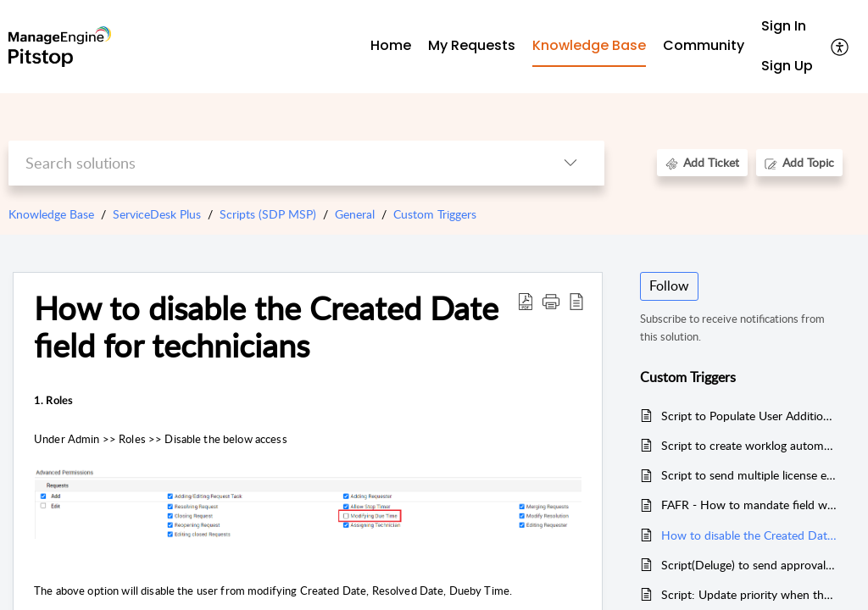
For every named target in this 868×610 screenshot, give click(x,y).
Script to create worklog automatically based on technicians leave (750, 445)
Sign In (784, 26)
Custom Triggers (435, 214)
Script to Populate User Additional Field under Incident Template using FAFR (750, 416)
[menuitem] (787, 27)
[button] (840, 47)
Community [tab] (704, 45)
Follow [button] (669, 286)
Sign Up (787, 66)
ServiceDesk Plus (157, 214)
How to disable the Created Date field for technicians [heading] (266, 327)
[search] (272, 163)
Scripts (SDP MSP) (268, 214)
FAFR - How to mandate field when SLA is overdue (750, 505)
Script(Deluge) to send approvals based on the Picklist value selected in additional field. (750, 565)
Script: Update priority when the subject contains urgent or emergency (750, 594)
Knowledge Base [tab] (589, 45)
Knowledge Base (51, 214)
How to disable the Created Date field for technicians (750, 535)
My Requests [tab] (472, 45)
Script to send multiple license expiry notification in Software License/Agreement (750, 475)
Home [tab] (391, 45)
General (355, 214)
